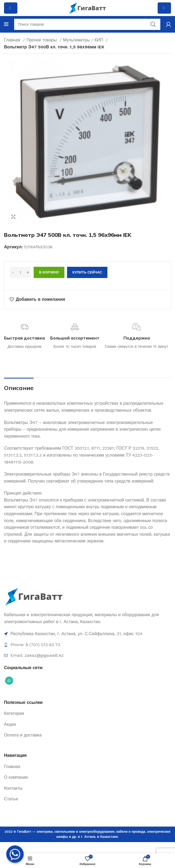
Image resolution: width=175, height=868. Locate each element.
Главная (13, 40)
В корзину (49, 272)
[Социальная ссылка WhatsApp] (9, 681)
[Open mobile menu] (6, 24)
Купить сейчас (87, 272)
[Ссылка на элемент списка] (87, 634)
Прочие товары (42, 40)
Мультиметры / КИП (84, 40)
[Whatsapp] (15, 854)
